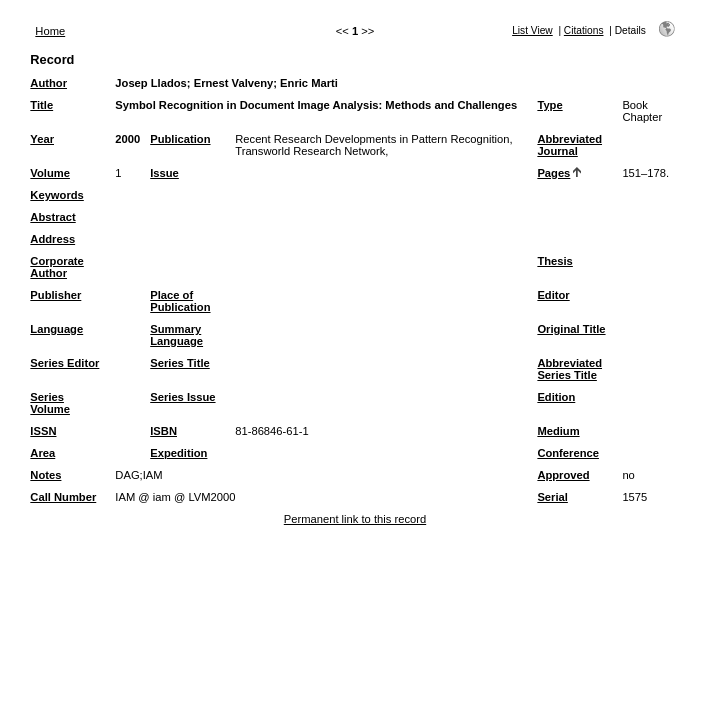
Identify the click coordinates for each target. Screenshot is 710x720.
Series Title (180, 363)
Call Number (63, 497)
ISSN (43, 431)
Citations (584, 30)
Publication (180, 139)
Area (42, 453)
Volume (50, 173)
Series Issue (182, 397)
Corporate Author (56, 267)
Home (50, 31)
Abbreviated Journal (569, 145)
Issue (164, 173)
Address (52, 239)
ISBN (163, 431)
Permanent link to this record (355, 519)
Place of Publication (180, 301)
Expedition (178, 453)
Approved (563, 475)
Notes (45, 475)
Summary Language (176, 335)
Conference (568, 453)
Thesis (554, 261)
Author (48, 83)
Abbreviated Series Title (569, 369)
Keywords (56, 195)
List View (532, 30)
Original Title (571, 329)
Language (56, 329)
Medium (558, 431)
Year (42, 139)
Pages (553, 173)
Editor (553, 295)
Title (41, 105)
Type (549, 105)
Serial (552, 497)
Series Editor (64, 363)
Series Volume (50, 403)
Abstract (52, 217)
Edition (556, 397)
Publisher (55, 295)
